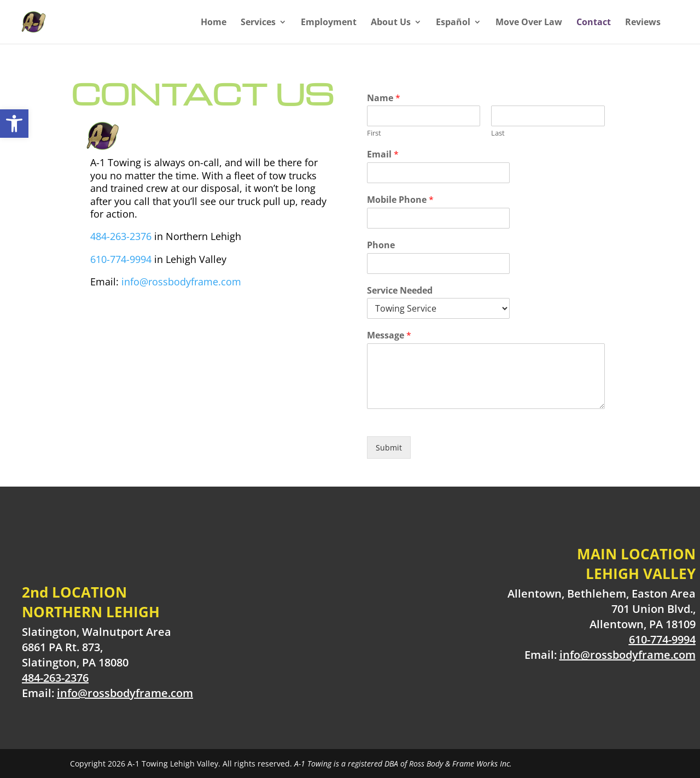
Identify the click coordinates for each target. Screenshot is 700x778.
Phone (381, 245)
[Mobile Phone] (438, 218)
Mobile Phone (400, 200)
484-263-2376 (121, 236)
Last (498, 133)
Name (384, 98)
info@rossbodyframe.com (181, 282)
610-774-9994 (121, 259)
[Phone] (438, 264)
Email (383, 154)
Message (389, 335)
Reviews (643, 23)
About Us (391, 23)
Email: (107, 693)
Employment (329, 23)
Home (214, 23)
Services (258, 23)
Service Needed (400, 291)
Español (453, 23)
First (374, 133)
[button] (14, 124)
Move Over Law (529, 23)
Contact (594, 23)
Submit (389, 448)
